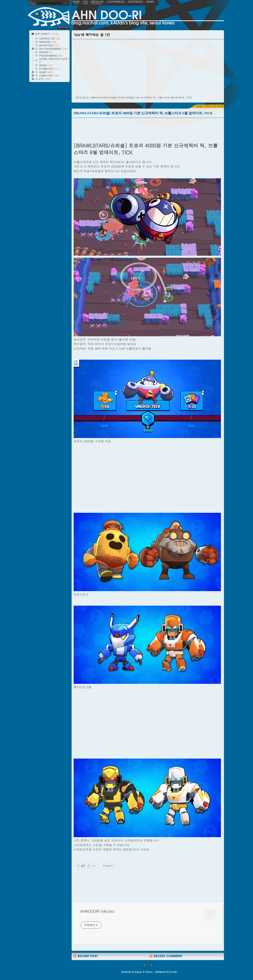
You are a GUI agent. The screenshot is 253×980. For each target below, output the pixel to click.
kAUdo (173, 972)
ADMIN (150, 2)
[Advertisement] (39, 190)
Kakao (138, 972)
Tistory (149, 972)
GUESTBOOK (135, 2)
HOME (76, 2)
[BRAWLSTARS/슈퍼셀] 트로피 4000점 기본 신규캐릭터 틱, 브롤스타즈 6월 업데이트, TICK (141, 97)
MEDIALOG (97, 2)
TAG (86, 2)
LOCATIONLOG (116, 2)
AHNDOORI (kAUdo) (98, 911)
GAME (200, 106)
